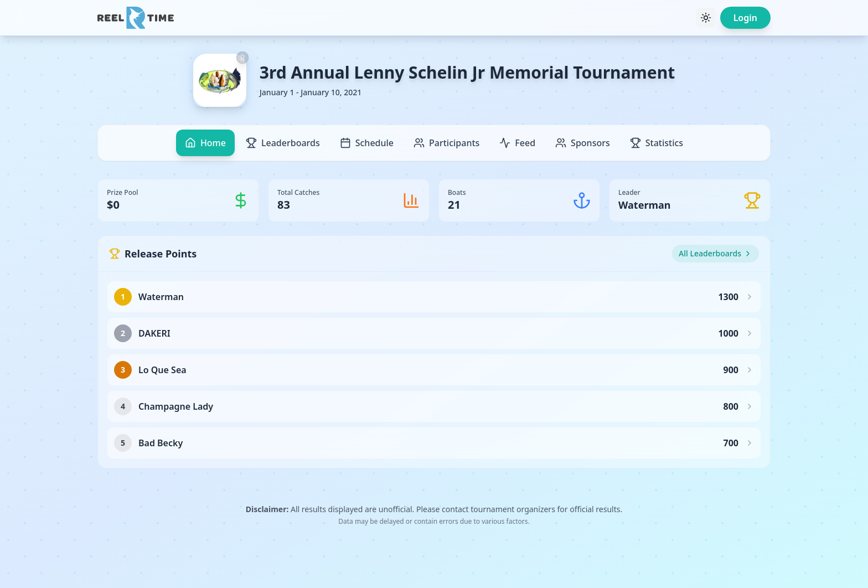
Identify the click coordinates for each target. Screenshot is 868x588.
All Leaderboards (715, 253)
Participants (446, 143)
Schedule (367, 143)
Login (745, 18)
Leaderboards (283, 143)
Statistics (657, 143)
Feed (517, 143)
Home (205, 143)
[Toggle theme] (706, 18)
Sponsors (583, 143)
